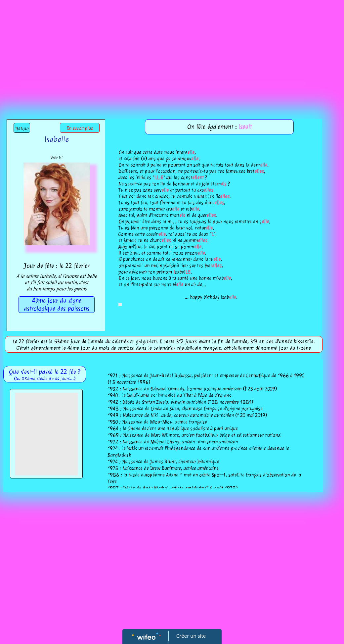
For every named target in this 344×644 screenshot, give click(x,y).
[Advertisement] (172, 50)
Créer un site (191, 636)
